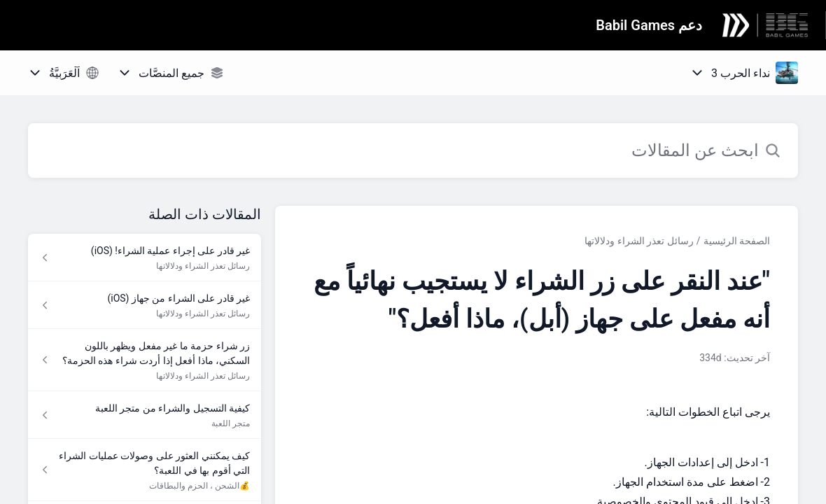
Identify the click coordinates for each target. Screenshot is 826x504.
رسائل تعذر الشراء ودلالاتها (639, 241)
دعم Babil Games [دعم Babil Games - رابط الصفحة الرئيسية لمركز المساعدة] (649, 25)
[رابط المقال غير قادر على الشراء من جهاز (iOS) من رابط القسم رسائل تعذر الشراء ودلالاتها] (145, 305)
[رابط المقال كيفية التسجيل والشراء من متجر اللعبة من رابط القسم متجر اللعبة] (145, 415)
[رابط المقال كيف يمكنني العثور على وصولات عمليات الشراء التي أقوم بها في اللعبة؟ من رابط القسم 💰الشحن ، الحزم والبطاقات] (145, 470)
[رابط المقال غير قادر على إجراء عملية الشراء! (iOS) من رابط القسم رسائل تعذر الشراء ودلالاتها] (145, 258)
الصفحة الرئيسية (737, 241)
